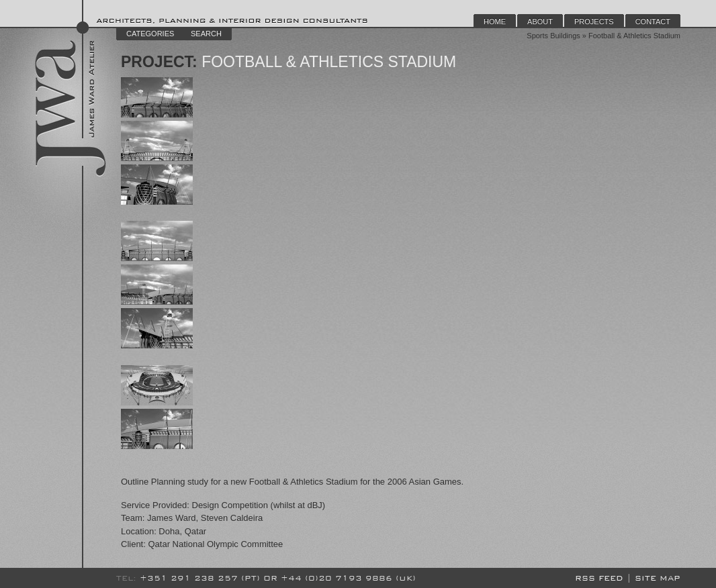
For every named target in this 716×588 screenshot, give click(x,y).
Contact (653, 21)
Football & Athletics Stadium (327, 62)
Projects (594, 21)
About (540, 21)
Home (495, 21)
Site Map (658, 578)
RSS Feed (599, 578)
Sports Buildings (553, 36)
